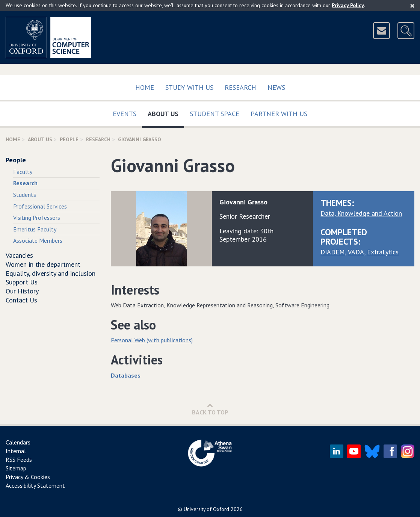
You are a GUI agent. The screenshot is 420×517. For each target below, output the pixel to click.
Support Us (22, 282)
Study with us (189, 87)
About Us (166, 112)
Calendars (18, 442)
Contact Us (21, 300)
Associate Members (38, 240)
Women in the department (43, 264)
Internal (16, 451)
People (69, 139)
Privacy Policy (348, 5)
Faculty (23, 172)
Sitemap (16, 468)
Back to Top (210, 409)
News (276, 87)
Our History (22, 291)
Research (240, 87)
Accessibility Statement (35, 485)
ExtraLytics (383, 252)
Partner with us (279, 114)
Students (25, 195)
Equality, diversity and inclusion (51, 273)
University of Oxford (206, 509)
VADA (356, 252)
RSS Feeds (19, 460)
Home (145, 87)
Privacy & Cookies (28, 477)
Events (125, 114)
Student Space (215, 114)
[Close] (412, 6)
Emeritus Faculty (35, 229)
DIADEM (333, 252)
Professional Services (40, 206)
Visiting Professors (37, 218)
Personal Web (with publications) (152, 340)
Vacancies (19, 255)
